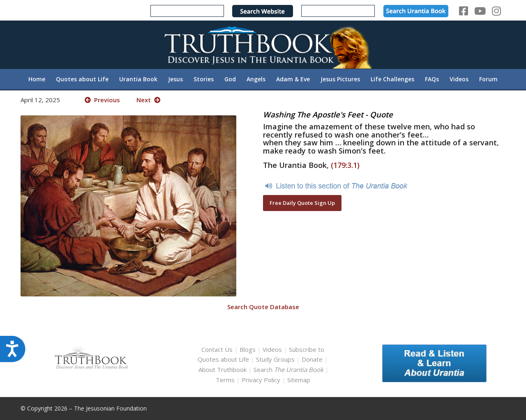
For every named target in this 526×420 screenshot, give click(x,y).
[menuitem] (37, 79)
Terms (225, 380)
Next (148, 100)
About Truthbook (223, 370)
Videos (272, 349)
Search (289, 370)
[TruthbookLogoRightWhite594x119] (263, 45)
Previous (102, 100)
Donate (312, 359)
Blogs (248, 349)
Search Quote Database (263, 307)
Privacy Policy (261, 380)
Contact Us (217, 349)
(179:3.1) (345, 165)
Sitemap (299, 380)
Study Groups (276, 359)
